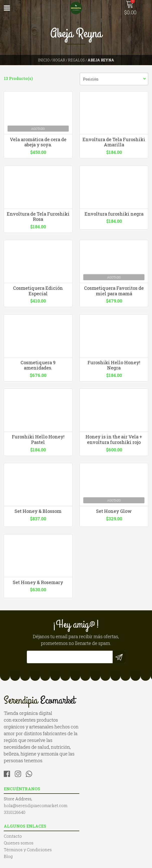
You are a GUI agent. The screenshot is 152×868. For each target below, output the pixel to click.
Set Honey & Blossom (38, 519)
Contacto (13, 819)
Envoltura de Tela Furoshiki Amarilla (114, 143)
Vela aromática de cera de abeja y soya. (38, 143)
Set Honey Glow (114, 519)
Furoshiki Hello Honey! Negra (114, 370)
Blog (8, 840)
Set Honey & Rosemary (38, 594)
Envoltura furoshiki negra (114, 216)
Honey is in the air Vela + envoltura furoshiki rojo (114, 446)
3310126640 (91, 733)
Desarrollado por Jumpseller (76, 863)
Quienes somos (19, 826)
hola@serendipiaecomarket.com (112, 726)
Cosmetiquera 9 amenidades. (38, 370)
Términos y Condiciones (28, 833)
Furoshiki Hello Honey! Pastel (38, 446)
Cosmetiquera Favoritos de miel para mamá (114, 295)
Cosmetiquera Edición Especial (38, 295)
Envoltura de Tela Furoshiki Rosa (38, 219)
